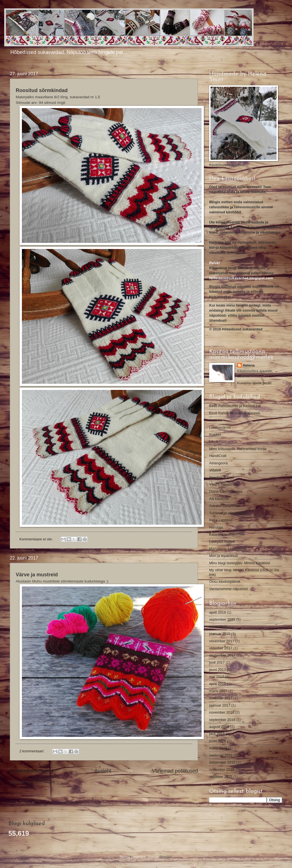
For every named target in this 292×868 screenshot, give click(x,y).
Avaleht (103, 771)
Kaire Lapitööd (221, 520)
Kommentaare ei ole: (36, 539)
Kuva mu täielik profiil (254, 383)
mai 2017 (217, 677)
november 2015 (222, 770)
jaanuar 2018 (220, 634)
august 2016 (219, 727)
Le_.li (214, 441)
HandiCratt (218, 456)
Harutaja (216, 527)
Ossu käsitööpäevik (225, 582)
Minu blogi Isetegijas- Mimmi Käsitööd (239, 563)
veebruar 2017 (221, 698)
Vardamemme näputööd (228, 589)
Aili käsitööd (219, 499)
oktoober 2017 (221, 648)
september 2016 (222, 720)
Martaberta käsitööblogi (228, 549)
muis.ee (215, 420)
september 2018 (222, 619)
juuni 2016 (217, 741)
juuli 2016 (217, 734)
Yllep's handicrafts (224, 484)
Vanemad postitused (175, 771)
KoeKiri (215, 434)
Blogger (166, 857)
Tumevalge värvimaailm (228, 513)
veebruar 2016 (221, 755)
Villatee (215, 470)
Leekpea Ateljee (222, 542)
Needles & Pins (222, 477)
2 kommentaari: (32, 751)
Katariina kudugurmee (227, 534)
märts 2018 (218, 627)
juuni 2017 (217, 670)
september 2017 (222, 655)
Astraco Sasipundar (225, 506)
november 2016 (222, 712)
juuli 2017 (217, 662)
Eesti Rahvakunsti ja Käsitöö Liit (235, 406)
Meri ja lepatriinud (223, 556)
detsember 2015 (222, 762)
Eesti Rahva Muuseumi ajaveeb (235, 413)
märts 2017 (218, 691)
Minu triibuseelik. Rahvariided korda (238, 449)
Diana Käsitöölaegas (226, 491)
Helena (249, 365)
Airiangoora (218, 463)
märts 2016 (218, 748)
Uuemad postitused (32, 771)
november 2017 (222, 641)
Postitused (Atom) (40, 782)
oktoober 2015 (221, 777)
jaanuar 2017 (220, 705)
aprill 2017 (217, 684)
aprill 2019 (217, 612)
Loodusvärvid (220, 427)
